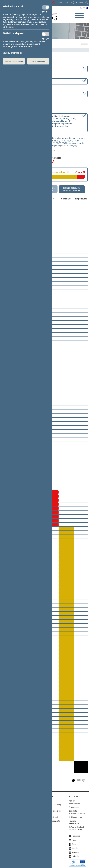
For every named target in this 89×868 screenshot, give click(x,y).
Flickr (74, 840)
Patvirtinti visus (38, 61)
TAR (67, 3)
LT (77, 3)
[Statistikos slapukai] (46, 34)
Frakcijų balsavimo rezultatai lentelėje (72, 189)
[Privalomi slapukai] (46, 7)
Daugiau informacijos (12, 53)
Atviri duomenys (75, 817)
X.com (74, 844)
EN (81, 3)
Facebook (76, 836)
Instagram (76, 852)
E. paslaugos (74, 807)
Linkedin (75, 856)
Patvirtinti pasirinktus (14, 61)
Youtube (75, 848)
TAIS (60, 3)
